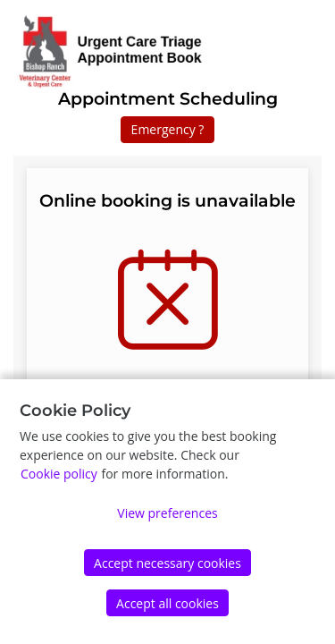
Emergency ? (168, 129)
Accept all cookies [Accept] (167, 603)
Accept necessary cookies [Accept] (167, 563)
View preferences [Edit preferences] (167, 513)
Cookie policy (59, 474)
